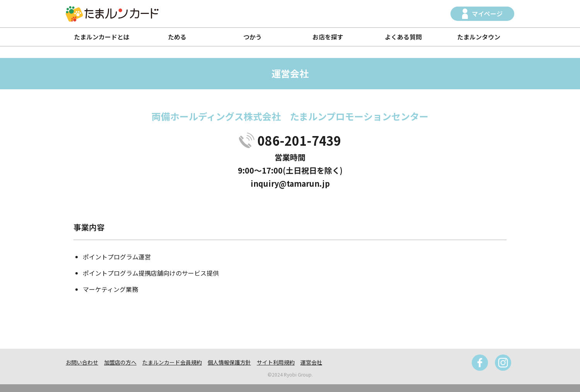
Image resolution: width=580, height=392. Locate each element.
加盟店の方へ (120, 362)
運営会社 (311, 362)
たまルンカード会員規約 (172, 362)
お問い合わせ (82, 362)
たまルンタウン (479, 37)
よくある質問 (403, 37)
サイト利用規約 (276, 362)
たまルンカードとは (102, 37)
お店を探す (328, 37)
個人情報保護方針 (229, 362)
